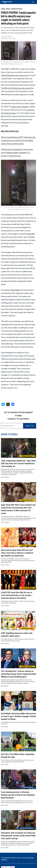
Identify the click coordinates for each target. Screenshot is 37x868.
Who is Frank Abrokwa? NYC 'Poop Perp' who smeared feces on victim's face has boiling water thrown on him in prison (18, 140)
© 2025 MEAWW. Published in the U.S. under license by (16, 858)
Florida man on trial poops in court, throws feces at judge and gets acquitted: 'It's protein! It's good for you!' (17, 152)
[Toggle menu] (34, 2)
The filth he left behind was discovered (16, 88)
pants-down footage (20, 107)
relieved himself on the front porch (14, 75)
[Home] (7, 2)
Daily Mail (31, 234)
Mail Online (16, 290)
